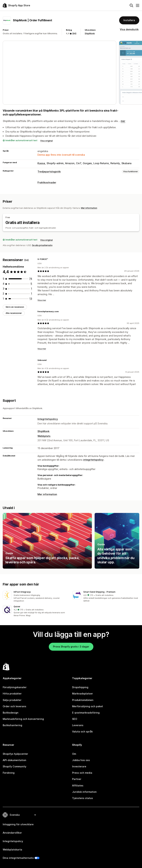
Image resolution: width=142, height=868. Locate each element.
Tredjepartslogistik (49, 172)
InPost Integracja (22, 592)
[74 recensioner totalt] (31, 279)
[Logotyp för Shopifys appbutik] (16, 5)
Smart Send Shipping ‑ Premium (99, 592)
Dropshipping (80, 687)
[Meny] (138, 5)
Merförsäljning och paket (88, 706)
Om (74, 754)
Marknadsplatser (83, 694)
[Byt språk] (23, 815)
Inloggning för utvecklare (18, 824)
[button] (36, 597)
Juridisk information (84, 792)
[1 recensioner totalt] (31, 289)
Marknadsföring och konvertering (23, 719)
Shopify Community (14, 767)
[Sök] (131, 5)
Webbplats (44, 436)
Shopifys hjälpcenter (15, 754)
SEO (75, 719)
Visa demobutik (129, 29)
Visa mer (42, 300)
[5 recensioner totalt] (31, 284)
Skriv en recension (15, 307)
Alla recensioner (14, 313)
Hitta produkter (12, 694)
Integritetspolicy (48, 419)
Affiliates (78, 786)
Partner (77, 779)
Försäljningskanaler (15, 687)
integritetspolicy (93, 460)
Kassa (41, 163)
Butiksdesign (11, 713)
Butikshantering (12, 725)
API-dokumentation (14, 760)
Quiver (17, 607)
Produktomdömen (83, 700)
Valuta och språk (82, 732)
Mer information (89, 208)
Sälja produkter (12, 700)
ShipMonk (90, 33)
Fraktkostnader (47, 183)
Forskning (9, 773)
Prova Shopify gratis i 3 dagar (71, 647)
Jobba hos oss (81, 760)
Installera (129, 20)
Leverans (78, 725)
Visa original (46, 141)
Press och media (82, 773)
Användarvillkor (12, 833)
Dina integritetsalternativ (18, 858)
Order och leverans (14, 706)
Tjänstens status (83, 798)
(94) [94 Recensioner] (74, 33)
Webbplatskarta (12, 850)
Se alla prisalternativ (42, 245)
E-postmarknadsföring (86, 713)
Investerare (79, 767)
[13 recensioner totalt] (31, 299)
